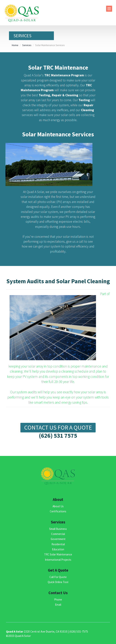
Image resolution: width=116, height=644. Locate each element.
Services (27, 45)
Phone (58, 600)
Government (58, 539)
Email (58, 605)
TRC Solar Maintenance (58, 554)
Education (58, 549)
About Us (58, 506)
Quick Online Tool (58, 582)
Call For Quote (58, 577)
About (58, 500)
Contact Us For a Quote (58, 428)
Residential (58, 544)
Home (15, 45)
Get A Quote (58, 570)
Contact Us (58, 593)
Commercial (58, 534)
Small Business (58, 529)
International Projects (58, 560)
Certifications (58, 511)
